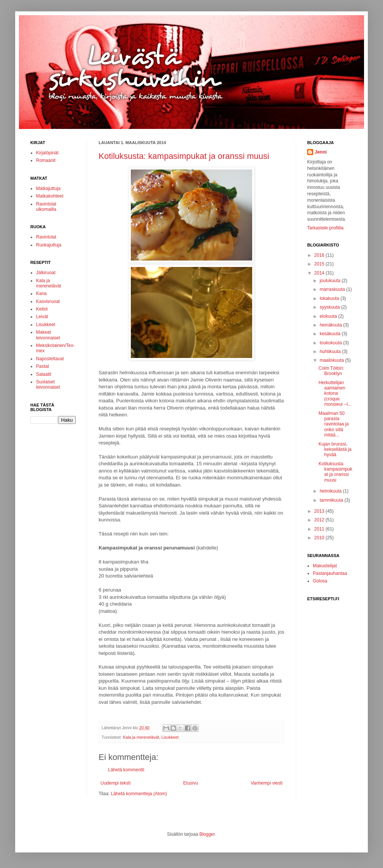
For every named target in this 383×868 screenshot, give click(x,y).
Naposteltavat (50, 359)
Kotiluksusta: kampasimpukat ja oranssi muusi (184, 156)
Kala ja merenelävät (141, 737)
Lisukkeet (170, 737)
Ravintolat (46, 237)
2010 (320, 538)
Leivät (42, 317)
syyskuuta (330, 307)
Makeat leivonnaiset (48, 335)
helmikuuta (331, 491)
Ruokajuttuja (49, 245)
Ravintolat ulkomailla (46, 207)
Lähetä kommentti (126, 770)
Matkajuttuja (48, 188)
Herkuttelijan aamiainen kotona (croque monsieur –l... (335, 394)
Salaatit (44, 374)
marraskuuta (333, 289)
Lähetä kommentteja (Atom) (139, 794)
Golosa (320, 581)
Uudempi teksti (115, 783)
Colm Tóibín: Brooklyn (331, 371)
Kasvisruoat (48, 301)
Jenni (321, 152)
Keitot (42, 309)
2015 (320, 264)
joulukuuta (331, 281)
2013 (320, 511)
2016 (320, 255)
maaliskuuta (332, 360)
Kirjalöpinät (47, 153)
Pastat (42, 366)
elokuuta (329, 316)
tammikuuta (332, 500)
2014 (320, 273)
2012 (320, 520)
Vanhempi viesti (267, 783)
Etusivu (191, 783)
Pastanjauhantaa (330, 573)
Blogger (207, 834)
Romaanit (46, 160)
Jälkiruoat (46, 273)
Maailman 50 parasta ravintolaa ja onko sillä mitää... (334, 424)
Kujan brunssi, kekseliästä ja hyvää (335, 450)
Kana (41, 294)
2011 (320, 529)
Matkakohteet (50, 196)
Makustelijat (325, 566)
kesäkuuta (331, 334)
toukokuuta (331, 343)
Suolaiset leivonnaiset (48, 385)
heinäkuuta (331, 325)
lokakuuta (330, 298)
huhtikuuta (331, 352)
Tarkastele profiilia (325, 228)
